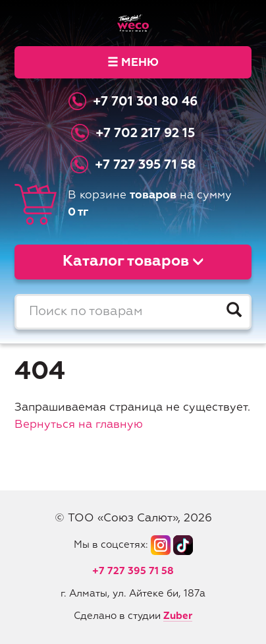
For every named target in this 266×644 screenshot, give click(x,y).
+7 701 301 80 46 (145, 102)
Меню (133, 62)
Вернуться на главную (79, 425)
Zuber (178, 616)
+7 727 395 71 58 (145, 165)
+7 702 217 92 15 (145, 133)
